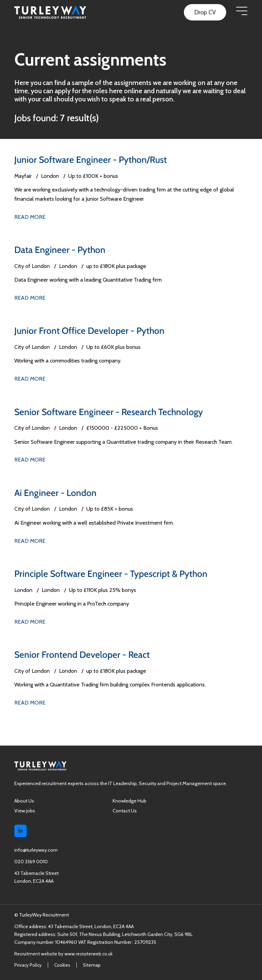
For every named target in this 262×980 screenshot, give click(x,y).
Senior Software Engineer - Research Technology (110, 411)
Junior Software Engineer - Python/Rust (91, 160)
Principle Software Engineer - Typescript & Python (112, 573)
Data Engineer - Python (60, 250)
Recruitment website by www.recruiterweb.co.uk (63, 953)
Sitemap (92, 965)
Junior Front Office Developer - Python (90, 331)
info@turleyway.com (36, 850)
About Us (24, 800)
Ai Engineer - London (56, 492)
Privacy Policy (28, 965)
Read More (30, 216)
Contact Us (125, 810)
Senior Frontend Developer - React (83, 654)
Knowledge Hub (129, 800)
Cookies (62, 965)
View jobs (25, 810)
